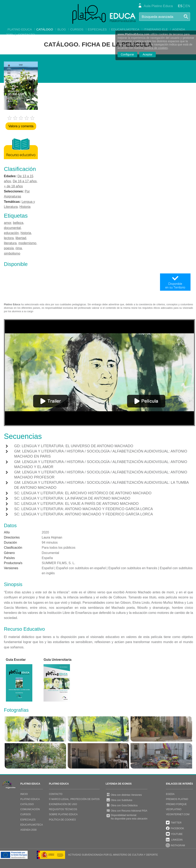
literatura (10, 243)
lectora (9, 238)
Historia (25, 207)
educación (11, 233)
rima (19, 248)
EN (188, 6)
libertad (21, 238)
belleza (18, 223)
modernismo (27, 243)
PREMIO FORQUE (176, 804)
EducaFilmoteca (125, 29)
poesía (9, 248)
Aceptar (147, 54)
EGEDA (170, 794)
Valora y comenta (21, 126)
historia (26, 233)
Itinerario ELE (156, 29)
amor (8, 223)
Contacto (27, 34)
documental (12, 228)
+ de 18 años (13, 186)
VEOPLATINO (174, 809)
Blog (62, 29)
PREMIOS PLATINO (177, 799)
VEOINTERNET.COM (178, 814)
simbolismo (12, 253)
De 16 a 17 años (25, 181)
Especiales (97, 29)
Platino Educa (20, 29)
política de (156, 48)
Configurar (127, 54)
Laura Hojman (52, 537)
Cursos (77, 29)
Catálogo (45, 29)
